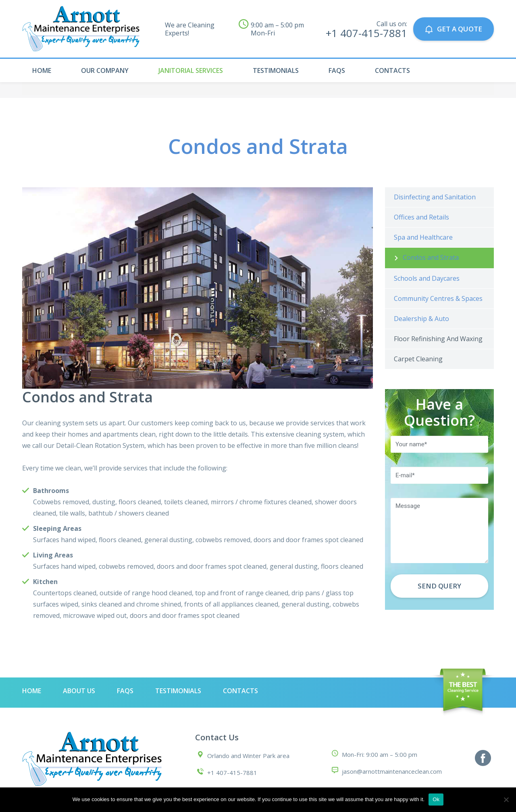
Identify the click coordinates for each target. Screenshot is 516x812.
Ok (436, 799)
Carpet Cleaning (418, 359)
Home (42, 70)
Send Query (439, 586)
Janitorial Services (191, 70)
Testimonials (276, 70)
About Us (79, 691)
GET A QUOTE (454, 29)
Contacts (392, 70)
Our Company (105, 70)
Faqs (337, 70)
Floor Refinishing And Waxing (438, 339)
